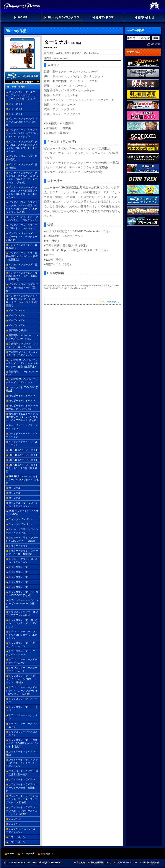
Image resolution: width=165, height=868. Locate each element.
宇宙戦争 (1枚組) (18, 330)
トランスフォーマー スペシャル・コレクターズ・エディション (22, 623)
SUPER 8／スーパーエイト (23, 450)
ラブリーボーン (17, 837)
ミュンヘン (15, 819)
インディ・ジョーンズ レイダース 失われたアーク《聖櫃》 (22, 122)
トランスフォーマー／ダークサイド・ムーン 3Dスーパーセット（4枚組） (22, 679)
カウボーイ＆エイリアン (22, 396)
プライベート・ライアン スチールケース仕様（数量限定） (22, 788)
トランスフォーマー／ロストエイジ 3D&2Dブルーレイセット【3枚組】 (22, 743)
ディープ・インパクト (21, 519)
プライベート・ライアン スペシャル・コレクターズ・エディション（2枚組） (22, 811)
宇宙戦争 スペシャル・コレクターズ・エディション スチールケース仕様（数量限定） (22, 363)
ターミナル (15, 488)
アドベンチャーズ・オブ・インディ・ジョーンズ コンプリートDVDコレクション (22, 95)
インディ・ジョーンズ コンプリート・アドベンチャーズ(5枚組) (22, 237)
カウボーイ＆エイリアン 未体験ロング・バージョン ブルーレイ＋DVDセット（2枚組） (22, 417)
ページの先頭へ (110, 302)
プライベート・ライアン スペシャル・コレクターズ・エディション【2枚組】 (22, 799)
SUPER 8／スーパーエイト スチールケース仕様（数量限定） (22, 468)
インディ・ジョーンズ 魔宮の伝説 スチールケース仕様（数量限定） (22, 276)
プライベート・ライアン (22, 779)
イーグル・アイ (17, 310)
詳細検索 (155, 44)
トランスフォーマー (19, 567)
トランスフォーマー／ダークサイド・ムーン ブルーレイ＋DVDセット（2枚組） (22, 691)
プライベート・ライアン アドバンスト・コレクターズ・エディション (22, 763)
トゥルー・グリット (19, 546)
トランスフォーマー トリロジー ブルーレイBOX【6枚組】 (22, 604)
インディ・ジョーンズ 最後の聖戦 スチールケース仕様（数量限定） (22, 256)
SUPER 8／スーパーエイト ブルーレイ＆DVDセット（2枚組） (22, 480)
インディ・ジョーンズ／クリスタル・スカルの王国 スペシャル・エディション (22, 133)
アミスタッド (16, 104)
